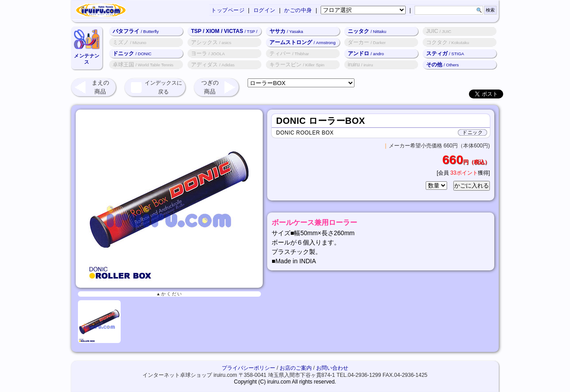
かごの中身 (298, 10)
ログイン (265, 10)
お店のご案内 (296, 368)
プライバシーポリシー (248, 368)
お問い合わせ (332, 368)
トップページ (228, 10)
